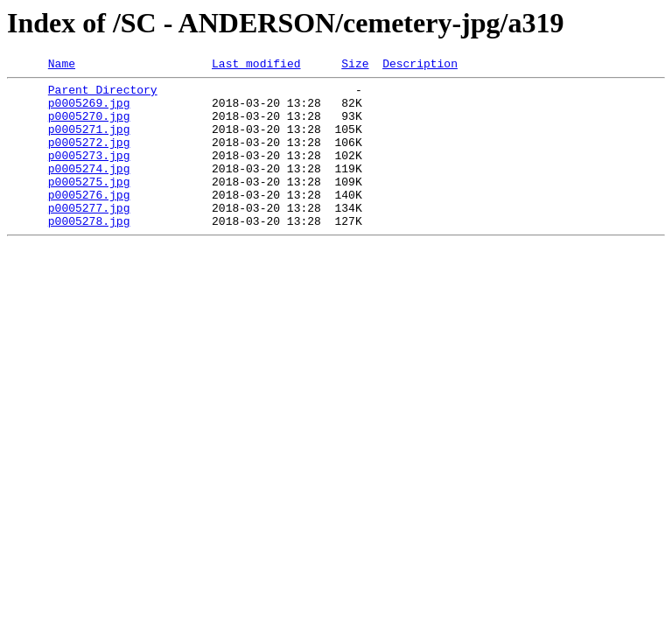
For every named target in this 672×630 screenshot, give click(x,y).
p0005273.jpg (89, 173)
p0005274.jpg (89, 189)
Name (62, 66)
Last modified (256, 66)
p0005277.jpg (89, 236)
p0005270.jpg (89, 126)
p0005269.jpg (89, 110)
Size (355, 66)
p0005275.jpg (89, 205)
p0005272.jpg (89, 157)
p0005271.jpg (89, 142)
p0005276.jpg (89, 220)
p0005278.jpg (89, 252)
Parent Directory (103, 94)
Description (420, 66)
